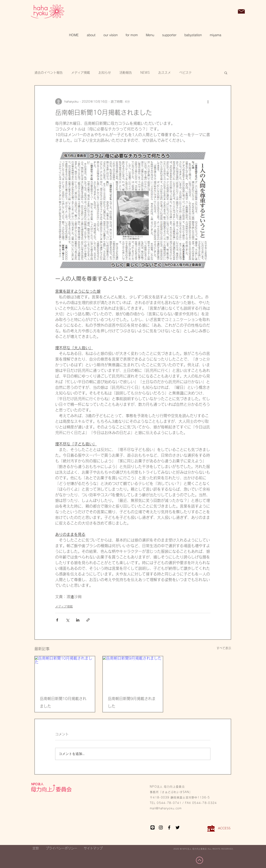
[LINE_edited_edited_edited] (152, 827)
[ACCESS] (224, 828)
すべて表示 (224, 648)
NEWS (145, 73)
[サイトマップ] (93, 848)
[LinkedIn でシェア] (78, 620)
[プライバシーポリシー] (61, 848)
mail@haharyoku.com (166, 808)
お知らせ (105, 73)
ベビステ (185, 73)
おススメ (164, 73)
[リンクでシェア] (88, 620)
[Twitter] (178, 827)
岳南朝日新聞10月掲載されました (63, 702)
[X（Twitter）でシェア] (67, 620)
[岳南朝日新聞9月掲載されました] (133, 673)
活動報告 (126, 73)
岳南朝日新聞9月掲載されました (132, 702)
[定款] (36, 848)
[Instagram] (161, 827)
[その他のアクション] (208, 102)
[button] (231, 12)
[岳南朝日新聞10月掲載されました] (65, 673)
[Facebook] (169, 827)
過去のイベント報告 (49, 73)
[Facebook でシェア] (57, 620)
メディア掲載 (81, 73)
